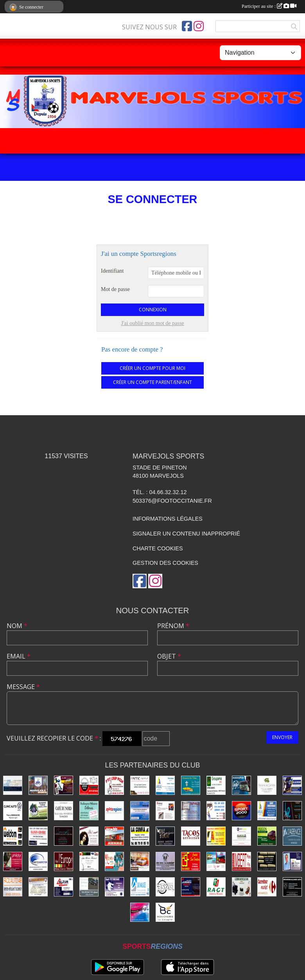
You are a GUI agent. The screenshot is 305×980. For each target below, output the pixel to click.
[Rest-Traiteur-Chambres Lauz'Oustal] (38, 811)
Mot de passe (115, 289)
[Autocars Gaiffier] (241, 785)
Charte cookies (158, 548)
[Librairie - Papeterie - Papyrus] (191, 811)
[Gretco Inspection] (38, 861)
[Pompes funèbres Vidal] (89, 887)
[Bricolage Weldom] (13, 836)
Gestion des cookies (165, 563)
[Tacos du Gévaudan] (191, 836)
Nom (17, 626)
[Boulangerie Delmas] (89, 811)
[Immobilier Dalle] (292, 836)
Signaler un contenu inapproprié (186, 534)
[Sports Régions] (114, 811)
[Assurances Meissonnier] (292, 861)
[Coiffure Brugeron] (267, 861)
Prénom (173, 626)
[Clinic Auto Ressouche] (13, 811)
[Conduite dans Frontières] (191, 861)
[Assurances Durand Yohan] (165, 785)
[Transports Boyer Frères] (165, 887)
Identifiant (112, 271)
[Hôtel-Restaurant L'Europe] (64, 861)
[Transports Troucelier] (216, 861)
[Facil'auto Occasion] (13, 887)
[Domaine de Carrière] (267, 785)
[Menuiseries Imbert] (241, 861)
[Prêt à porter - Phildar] (13, 861)
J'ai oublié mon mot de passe (153, 323)
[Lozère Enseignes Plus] (292, 811)
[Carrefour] (267, 887)
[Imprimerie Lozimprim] (114, 861)
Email (19, 656)
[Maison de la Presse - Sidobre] (38, 836)
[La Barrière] (165, 861)
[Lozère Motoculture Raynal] (241, 887)
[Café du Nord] (64, 811)
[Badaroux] (140, 811)
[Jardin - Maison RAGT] (216, 887)
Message (23, 687)
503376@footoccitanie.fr (172, 501)
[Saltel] (13, 785)
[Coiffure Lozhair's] (140, 912)
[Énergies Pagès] (216, 811)
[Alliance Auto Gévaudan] (292, 887)
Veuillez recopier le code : (54, 738)
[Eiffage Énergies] (165, 811)
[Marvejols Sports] (38, 785)
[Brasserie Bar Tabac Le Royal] (191, 785)
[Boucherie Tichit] (165, 836)
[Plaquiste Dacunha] (140, 836)
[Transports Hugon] (267, 836)
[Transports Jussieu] (191, 887)
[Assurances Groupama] (216, 785)
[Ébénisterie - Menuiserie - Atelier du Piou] (64, 785)
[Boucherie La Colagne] (165, 912)
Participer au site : (269, 6)
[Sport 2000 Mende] (89, 785)
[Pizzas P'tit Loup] (114, 785)
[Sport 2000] (241, 811)
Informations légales (168, 519)
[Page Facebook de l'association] (187, 26)
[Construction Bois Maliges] (140, 887)
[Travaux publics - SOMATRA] (216, 836)
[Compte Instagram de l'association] (199, 26)
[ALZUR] (64, 887)
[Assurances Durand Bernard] (267, 811)
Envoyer (282, 737)
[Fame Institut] (140, 785)
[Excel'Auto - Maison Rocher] (38, 887)
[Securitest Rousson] (241, 836)
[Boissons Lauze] (292, 785)
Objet (169, 656)
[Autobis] (114, 836)
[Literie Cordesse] (140, 861)
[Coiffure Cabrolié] (89, 836)
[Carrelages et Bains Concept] (64, 836)
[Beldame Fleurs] (89, 861)
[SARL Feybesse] (114, 887)
